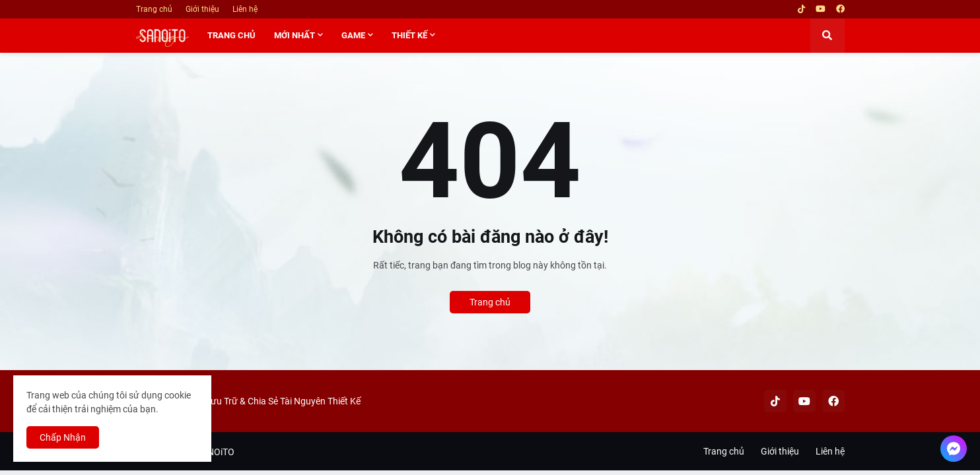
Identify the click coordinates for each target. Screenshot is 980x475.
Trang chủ (154, 9)
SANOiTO (215, 452)
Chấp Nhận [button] (63, 437)
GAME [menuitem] (353, 35)
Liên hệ (245, 9)
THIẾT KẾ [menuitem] (409, 35)
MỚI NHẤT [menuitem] (295, 35)
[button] (827, 36)
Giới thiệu (202, 9)
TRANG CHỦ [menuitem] (231, 35)
